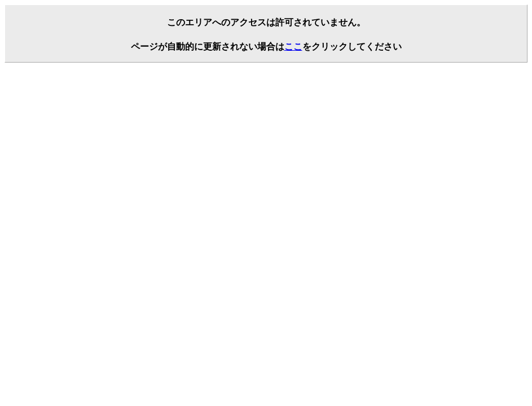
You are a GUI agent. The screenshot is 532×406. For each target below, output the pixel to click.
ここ (293, 47)
